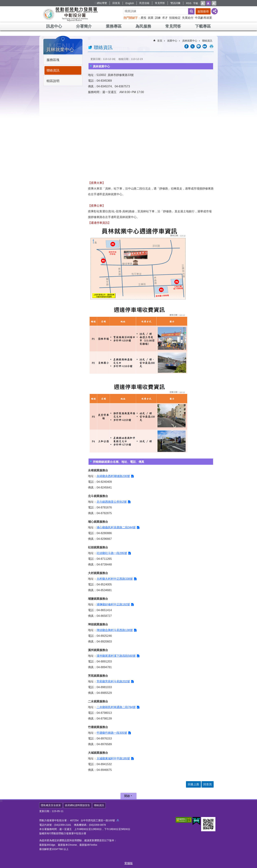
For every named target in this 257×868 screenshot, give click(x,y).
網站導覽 (102, 3)
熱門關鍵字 (131, 18)
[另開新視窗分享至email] (205, 46)
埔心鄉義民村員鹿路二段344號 (116, 527)
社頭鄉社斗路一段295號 (112, 553)
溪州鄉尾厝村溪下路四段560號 (116, 656)
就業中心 (172, 41)
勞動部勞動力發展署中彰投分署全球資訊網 (70, 14)
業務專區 (114, 26)
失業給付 (188, 18)
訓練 (158, 18)
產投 (143, 18)
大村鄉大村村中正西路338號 (115, 579)
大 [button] (214, 3)
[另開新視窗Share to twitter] (193, 46)
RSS (189, 3)
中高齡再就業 (203, 18)
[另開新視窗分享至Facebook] (187, 46)
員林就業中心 (60, 50)
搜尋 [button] (191, 11)
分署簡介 (84, 26)
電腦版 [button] (128, 863)
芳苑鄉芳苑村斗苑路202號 (113, 681)
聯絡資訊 (53, 70)
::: (95, 3)
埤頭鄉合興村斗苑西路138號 (115, 630)
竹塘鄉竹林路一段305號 (112, 733)
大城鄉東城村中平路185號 (113, 758)
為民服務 (143, 26)
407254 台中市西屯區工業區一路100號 (95, 820)
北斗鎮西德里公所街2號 (112, 502)
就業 (151, 18)
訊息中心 (54, 26)
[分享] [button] (215, 11)
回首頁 (116, 3)
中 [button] (208, 3)
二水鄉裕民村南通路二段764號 (116, 707)
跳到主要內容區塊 (2, 2)
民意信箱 (144, 3)
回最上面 (193, 784)
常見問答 (160, 3)
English (130, 3)
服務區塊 (53, 60)
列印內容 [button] (211, 46)
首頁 (160, 41)
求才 (165, 18)
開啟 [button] (127, 796)
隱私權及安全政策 (51, 805)
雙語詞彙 (175, 3)
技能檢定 (175, 18)
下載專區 (203, 26)
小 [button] (203, 3)
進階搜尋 (203, 11)
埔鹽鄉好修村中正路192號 (113, 604)
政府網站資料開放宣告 (77, 805)
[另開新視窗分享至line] (199, 46)
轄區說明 (53, 81)
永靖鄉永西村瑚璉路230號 (113, 476)
